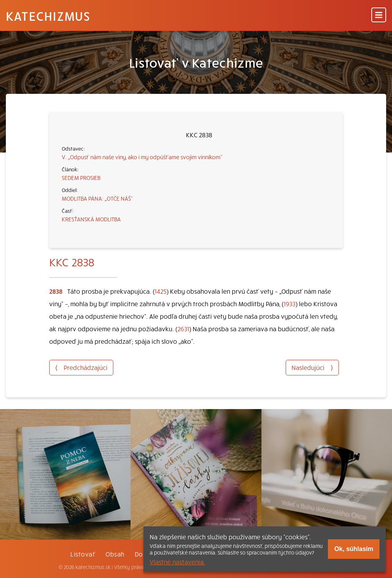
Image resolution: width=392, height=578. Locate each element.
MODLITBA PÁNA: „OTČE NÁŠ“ (97, 198)
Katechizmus (48, 16)
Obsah (115, 554)
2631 (183, 328)
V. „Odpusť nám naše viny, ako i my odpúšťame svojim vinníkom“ (142, 157)
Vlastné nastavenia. (177, 562)
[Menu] (379, 15)
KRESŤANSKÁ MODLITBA (91, 219)
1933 (290, 303)
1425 (161, 291)
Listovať (83, 554)
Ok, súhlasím (354, 549)
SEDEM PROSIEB (81, 178)
